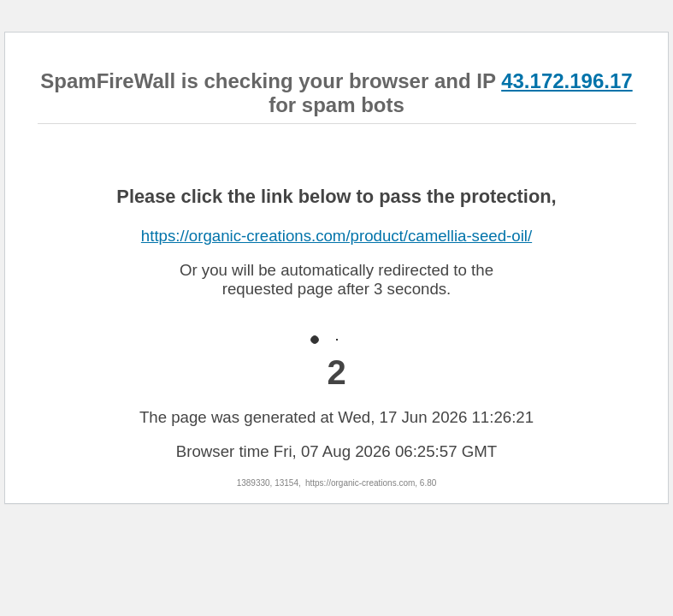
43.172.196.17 (567, 81)
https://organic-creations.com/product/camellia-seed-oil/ (336, 236)
